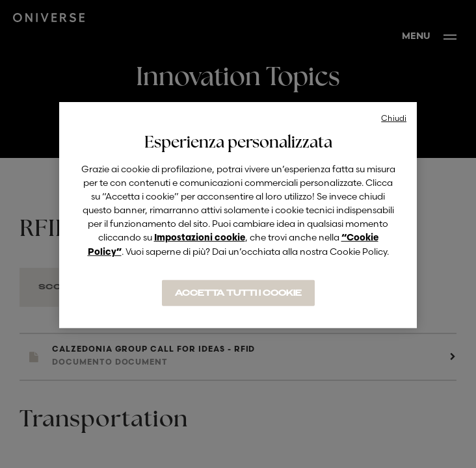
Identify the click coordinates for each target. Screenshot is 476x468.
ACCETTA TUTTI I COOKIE (238, 293)
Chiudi (394, 118)
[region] (238, 215)
